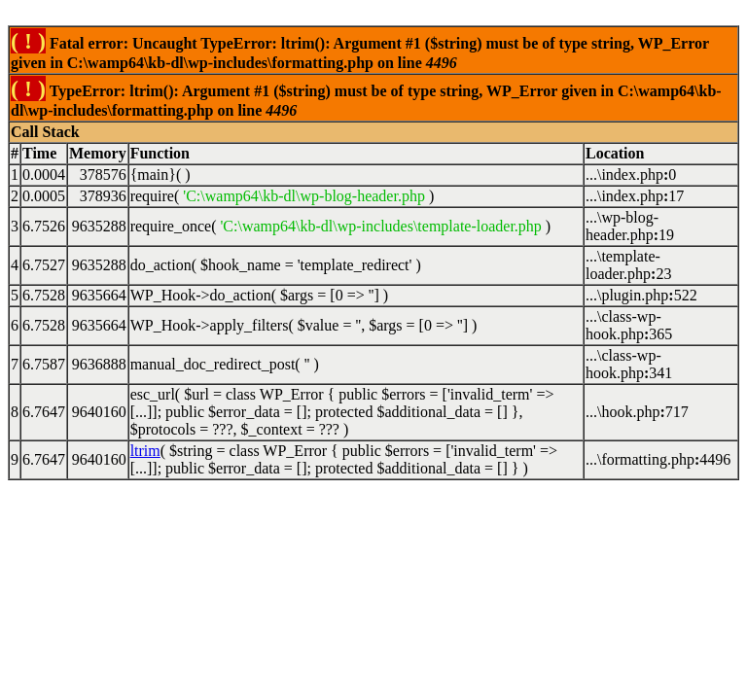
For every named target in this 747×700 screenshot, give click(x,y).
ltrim (145, 451)
